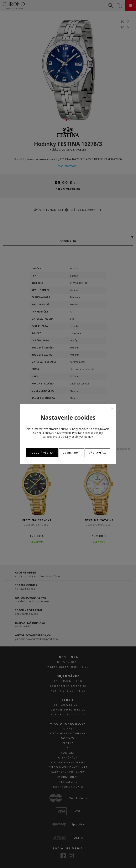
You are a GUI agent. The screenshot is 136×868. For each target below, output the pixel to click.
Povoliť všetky (42, 453)
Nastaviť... (97, 453)
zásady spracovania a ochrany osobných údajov (73, 435)
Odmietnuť (71, 453)
